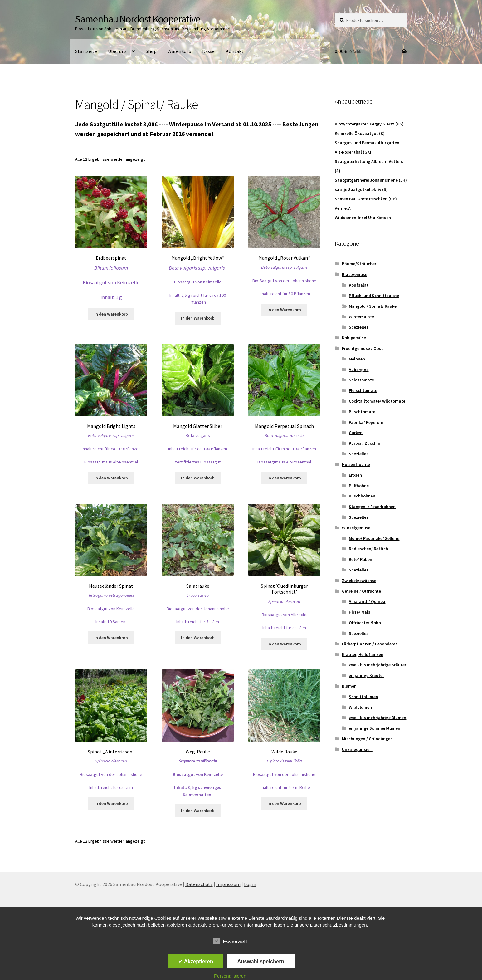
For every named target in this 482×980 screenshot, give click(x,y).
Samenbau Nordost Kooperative (138, 19)
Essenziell (230, 941)
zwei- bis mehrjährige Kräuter (377, 665)
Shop (151, 51)
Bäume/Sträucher (359, 264)
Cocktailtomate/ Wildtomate (377, 401)
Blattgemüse (355, 274)
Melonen (357, 359)
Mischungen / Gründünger (367, 739)
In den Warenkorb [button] (111, 314)
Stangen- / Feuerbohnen (372, 507)
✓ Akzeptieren (196, 961)
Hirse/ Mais (360, 612)
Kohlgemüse (354, 338)
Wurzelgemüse (356, 528)
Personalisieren (230, 976)
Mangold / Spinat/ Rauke (373, 306)
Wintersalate (361, 317)
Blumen (349, 686)
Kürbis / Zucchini (365, 443)
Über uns (117, 51)
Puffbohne (359, 486)
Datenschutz (199, 884)
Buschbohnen (362, 496)
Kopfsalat (359, 285)
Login (250, 884)
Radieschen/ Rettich (368, 549)
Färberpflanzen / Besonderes (370, 644)
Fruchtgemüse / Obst (363, 348)
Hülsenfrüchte (356, 464)
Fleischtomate (363, 390)
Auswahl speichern (260, 961)
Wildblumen (360, 707)
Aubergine (359, 370)
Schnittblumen (363, 697)
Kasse (208, 51)
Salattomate (361, 380)
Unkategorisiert (357, 749)
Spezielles (359, 327)
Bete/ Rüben (360, 559)
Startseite (86, 51)
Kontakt (235, 51)
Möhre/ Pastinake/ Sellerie (374, 538)
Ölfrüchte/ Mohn (365, 623)
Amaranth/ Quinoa (367, 601)
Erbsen (355, 475)
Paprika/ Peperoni (366, 422)
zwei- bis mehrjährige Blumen (377, 718)
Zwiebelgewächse (359, 581)
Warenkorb (179, 51)
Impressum (228, 884)
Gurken (356, 433)
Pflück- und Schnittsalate (374, 296)
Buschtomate (362, 412)
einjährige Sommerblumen (375, 728)
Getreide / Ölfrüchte (361, 591)
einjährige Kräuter (366, 675)
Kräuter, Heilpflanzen (363, 654)
